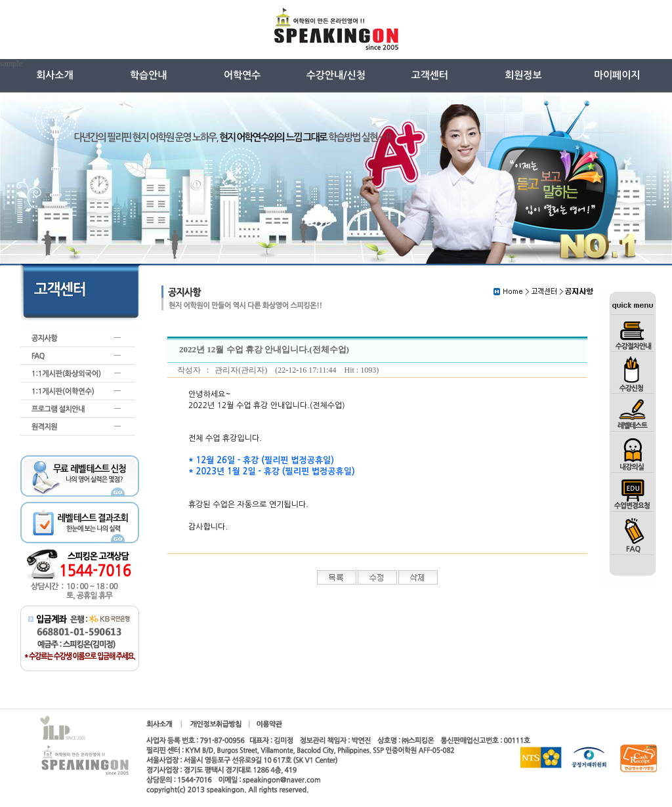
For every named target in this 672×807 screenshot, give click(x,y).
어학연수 (242, 75)
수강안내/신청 (336, 75)
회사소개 (54, 75)
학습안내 (148, 75)
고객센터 (429, 75)
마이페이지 (617, 75)
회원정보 (523, 75)
